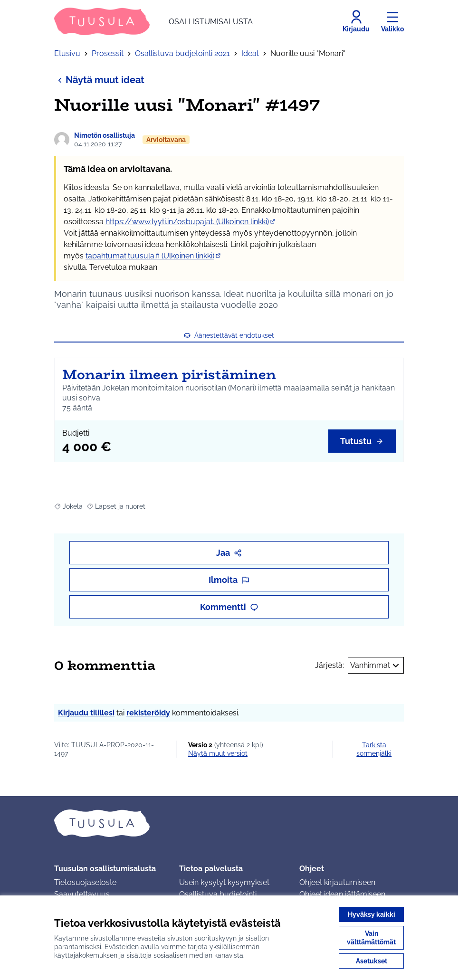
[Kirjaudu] (356, 21)
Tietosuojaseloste (85, 882)
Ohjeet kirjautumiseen (337, 882)
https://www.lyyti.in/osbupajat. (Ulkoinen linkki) (191, 222)
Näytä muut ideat (99, 80)
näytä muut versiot (218, 753)
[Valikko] (392, 21)
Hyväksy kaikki (372, 914)
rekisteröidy (148, 713)
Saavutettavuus (82, 894)
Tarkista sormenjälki (374, 749)
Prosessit (108, 53)
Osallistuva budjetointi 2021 (182, 53)
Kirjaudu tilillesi (86, 713)
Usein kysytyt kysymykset (224, 882)
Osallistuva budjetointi (218, 894)
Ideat (250, 53)
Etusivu (67, 53)
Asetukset (372, 961)
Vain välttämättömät (371, 938)
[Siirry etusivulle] (153, 21)
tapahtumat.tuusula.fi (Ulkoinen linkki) (154, 256)
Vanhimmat (376, 666)
